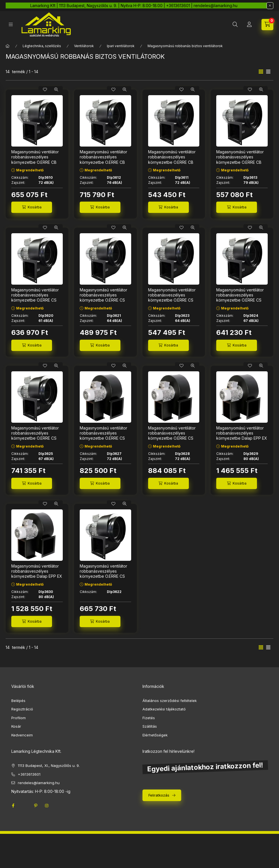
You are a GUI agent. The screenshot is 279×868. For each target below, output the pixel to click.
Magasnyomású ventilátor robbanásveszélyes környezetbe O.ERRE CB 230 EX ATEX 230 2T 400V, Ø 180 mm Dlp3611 (172, 162)
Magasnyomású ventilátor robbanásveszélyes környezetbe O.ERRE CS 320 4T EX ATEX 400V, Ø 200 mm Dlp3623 (172, 300)
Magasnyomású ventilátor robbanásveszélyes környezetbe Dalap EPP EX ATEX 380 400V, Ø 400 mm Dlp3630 (37, 576)
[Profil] (249, 25)
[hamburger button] (11, 24)
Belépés (18, 701)
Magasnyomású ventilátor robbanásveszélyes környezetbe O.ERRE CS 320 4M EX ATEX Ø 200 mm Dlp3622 (103, 576)
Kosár (16, 726)
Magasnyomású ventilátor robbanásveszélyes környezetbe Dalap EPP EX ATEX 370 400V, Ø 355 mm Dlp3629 (242, 438)
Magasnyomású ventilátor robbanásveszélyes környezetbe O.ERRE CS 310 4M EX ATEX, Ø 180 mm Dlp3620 (37, 300)
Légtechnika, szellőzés (42, 46)
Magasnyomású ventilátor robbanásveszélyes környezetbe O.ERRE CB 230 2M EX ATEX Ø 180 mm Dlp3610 (37, 162)
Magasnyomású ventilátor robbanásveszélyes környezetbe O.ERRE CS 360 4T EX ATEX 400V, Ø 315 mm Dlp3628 (172, 438)
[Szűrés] (6, 100)
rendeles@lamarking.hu (39, 783)
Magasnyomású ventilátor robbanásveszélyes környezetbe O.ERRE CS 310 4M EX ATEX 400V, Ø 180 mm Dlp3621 (103, 300)
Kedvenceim (22, 735)
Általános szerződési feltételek (170, 701)
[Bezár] (270, 6)
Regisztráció (22, 709)
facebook (13, 806)
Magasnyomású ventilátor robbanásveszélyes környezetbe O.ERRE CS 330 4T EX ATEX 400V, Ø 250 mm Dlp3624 (240, 300)
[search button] (235, 25)
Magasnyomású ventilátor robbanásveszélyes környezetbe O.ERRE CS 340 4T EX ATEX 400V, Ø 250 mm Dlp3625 (35, 438)
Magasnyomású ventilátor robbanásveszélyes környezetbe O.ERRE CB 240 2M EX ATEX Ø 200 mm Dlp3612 (103, 162)
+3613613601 (29, 774)
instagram (47, 806)
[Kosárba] (32, 207)
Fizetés (149, 718)
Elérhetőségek (155, 735)
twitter (24, 806)
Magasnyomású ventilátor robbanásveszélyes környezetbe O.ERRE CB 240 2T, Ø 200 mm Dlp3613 (242, 160)
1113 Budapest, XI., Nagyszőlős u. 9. (49, 766)
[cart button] (267, 25)
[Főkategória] (8, 46)
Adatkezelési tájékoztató (164, 709)
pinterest (36, 806)
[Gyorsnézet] (56, 90)
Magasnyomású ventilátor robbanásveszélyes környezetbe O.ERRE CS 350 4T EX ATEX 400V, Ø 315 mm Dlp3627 (104, 438)
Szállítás (150, 726)
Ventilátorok (84, 46)
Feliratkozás (159, 795)
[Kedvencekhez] (45, 90)
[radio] (268, 72)
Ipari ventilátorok (121, 46)
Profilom (19, 718)
